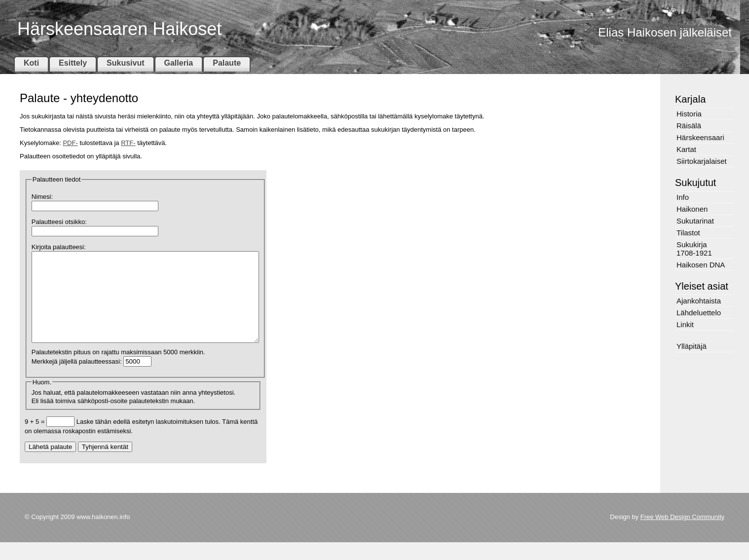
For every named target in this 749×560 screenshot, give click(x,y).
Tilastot (688, 233)
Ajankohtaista (699, 301)
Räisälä (689, 126)
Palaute (227, 63)
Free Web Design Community (682, 535)
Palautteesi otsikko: (59, 222)
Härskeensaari (700, 137)
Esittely (73, 63)
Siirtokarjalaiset (702, 161)
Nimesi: (42, 197)
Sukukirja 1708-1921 (694, 249)
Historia (689, 114)
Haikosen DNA (701, 265)
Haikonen (692, 209)
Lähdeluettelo (699, 313)
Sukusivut (125, 63)
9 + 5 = (36, 439)
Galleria (179, 63)
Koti (31, 63)
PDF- (70, 143)
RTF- (128, 143)
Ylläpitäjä (692, 346)
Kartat (686, 149)
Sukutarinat (695, 221)
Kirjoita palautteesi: (59, 247)
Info (683, 197)
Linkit (685, 324)
